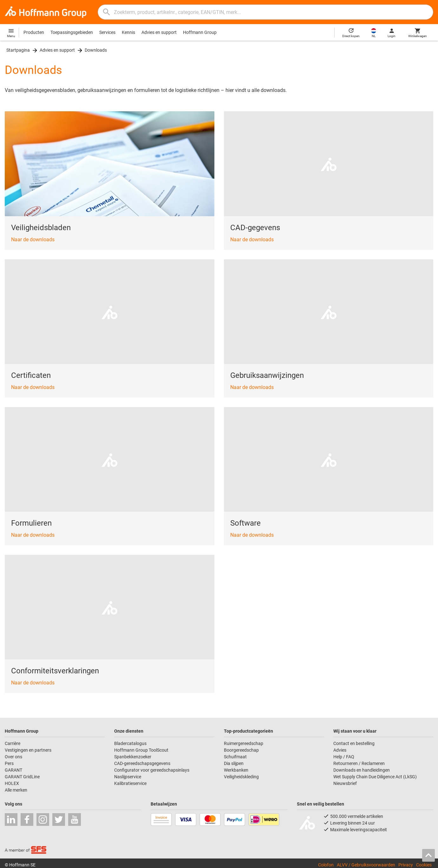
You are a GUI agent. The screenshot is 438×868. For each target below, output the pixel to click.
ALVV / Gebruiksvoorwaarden (366, 865)
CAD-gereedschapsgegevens (142, 763)
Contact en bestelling (354, 743)
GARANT (13, 770)
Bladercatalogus (130, 743)
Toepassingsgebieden (72, 32)
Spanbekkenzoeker (133, 757)
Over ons (13, 757)
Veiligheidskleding (241, 777)
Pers (9, 763)
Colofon (326, 865)
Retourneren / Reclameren (359, 763)
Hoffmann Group (200, 32)
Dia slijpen (234, 763)
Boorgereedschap (241, 750)
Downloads (96, 50)
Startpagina (18, 50)
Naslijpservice (128, 777)
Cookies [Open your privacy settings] (424, 865)
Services (107, 32)
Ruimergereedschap (244, 743)
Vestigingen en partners (28, 750)
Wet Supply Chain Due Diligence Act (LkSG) (375, 777)
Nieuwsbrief (345, 783)
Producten (34, 32)
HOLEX (12, 783)
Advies (340, 750)
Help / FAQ (344, 757)
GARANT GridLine (22, 777)
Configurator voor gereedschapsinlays (152, 770)
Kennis (128, 32)
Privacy (406, 865)
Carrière (13, 743)
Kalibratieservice (130, 783)
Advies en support (159, 32)
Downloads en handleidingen (362, 770)
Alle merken (16, 790)
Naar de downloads (33, 240)
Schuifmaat (235, 757)
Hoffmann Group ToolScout (141, 750)
